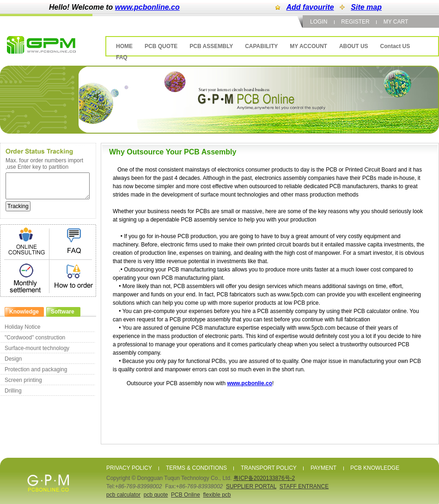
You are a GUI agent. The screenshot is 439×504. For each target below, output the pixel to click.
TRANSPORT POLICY (269, 468)
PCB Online (186, 495)
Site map (366, 7)
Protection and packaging (36, 369)
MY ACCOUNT (308, 46)
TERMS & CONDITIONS (196, 468)
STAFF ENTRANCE (304, 486)
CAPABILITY (261, 46)
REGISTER (355, 22)
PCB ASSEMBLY (211, 46)
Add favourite (310, 7)
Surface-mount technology (37, 348)
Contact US (395, 46)
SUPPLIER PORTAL (251, 486)
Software (63, 312)
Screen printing (23, 380)
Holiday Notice (22, 327)
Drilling (13, 391)
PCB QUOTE (161, 46)
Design (13, 359)
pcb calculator (123, 495)
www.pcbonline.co (147, 7)
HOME (124, 46)
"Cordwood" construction (35, 338)
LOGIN (319, 22)
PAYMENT (323, 468)
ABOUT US (354, 46)
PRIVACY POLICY (129, 468)
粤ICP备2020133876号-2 (264, 478)
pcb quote (156, 495)
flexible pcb (217, 495)
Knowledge (24, 312)
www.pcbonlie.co (250, 383)
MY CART (396, 22)
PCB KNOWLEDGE (375, 468)
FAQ (122, 57)
